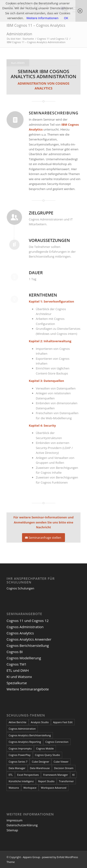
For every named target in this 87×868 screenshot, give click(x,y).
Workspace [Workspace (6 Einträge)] (30, 788)
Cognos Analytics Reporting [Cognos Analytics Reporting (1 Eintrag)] (25, 742)
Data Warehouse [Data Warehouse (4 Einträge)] (40, 768)
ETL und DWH (18, 670)
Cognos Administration (25, 627)
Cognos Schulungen (20, 588)
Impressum (14, 820)
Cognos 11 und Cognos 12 (27, 621)
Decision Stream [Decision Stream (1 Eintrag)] (64, 768)
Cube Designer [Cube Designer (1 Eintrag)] (40, 762)
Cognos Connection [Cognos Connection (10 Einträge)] (57, 742)
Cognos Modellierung (24, 658)
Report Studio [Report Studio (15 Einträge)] (46, 781)
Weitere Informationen (42, 18)
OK (66, 18)
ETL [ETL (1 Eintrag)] (11, 775)
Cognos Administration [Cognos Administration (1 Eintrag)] (22, 729)
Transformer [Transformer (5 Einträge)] (66, 781)
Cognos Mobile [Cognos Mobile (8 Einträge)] (45, 748)
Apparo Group (31, 857)
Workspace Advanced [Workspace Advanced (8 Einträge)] (54, 788)
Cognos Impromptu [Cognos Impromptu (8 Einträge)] (20, 748)
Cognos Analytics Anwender (29, 639)
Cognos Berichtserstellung (28, 645)
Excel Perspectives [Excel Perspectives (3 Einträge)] (28, 775)
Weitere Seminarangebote (28, 689)
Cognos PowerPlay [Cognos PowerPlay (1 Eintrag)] (19, 755)
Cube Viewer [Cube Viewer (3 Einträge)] (61, 762)
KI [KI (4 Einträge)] (74, 775)
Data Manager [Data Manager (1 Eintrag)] (17, 768)
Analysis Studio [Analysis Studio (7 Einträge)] (40, 722)
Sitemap (12, 830)
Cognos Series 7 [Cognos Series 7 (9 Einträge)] (18, 762)
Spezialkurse (17, 683)
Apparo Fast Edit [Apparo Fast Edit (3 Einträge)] (63, 722)
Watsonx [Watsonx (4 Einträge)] (14, 788)
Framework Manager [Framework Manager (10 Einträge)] (55, 775)
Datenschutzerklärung (22, 825)
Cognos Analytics (20, 633)
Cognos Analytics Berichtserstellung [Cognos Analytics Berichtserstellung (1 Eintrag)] (30, 735)
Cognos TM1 (16, 664)
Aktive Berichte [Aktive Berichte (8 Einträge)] (18, 722)
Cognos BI (15, 652)
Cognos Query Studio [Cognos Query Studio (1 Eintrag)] (48, 755)
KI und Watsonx (19, 677)
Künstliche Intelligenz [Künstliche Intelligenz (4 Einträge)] (21, 781)
